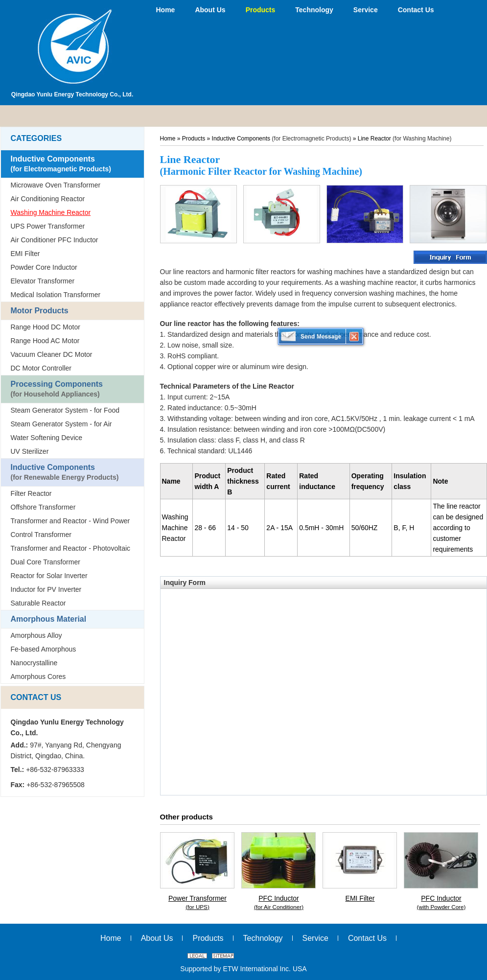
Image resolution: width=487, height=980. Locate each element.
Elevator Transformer (43, 281)
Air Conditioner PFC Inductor (55, 240)
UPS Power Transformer (48, 226)
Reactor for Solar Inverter (49, 576)
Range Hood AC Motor (45, 341)
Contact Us (36, 697)
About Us (157, 938)
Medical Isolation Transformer (56, 295)
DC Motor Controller (41, 368)
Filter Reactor (31, 493)
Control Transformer (41, 535)
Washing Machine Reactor (51, 212)
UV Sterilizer (30, 451)
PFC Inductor (279, 903)
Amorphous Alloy (36, 635)
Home (168, 139)
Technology (263, 938)
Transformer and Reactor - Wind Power (70, 521)
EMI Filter (25, 254)
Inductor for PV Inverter (46, 589)
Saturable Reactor (38, 603)
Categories (36, 138)
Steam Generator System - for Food (65, 410)
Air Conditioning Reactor (48, 199)
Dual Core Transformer (46, 562)
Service (315, 938)
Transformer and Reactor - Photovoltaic (71, 548)
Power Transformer (198, 903)
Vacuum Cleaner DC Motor (52, 354)
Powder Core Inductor (44, 267)
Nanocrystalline (34, 663)
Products (195, 139)
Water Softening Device (47, 438)
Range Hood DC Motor (46, 327)
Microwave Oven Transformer (56, 185)
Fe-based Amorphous (44, 649)
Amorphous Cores (38, 677)
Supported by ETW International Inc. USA (243, 969)
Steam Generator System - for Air (61, 424)
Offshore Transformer (43, 507)
